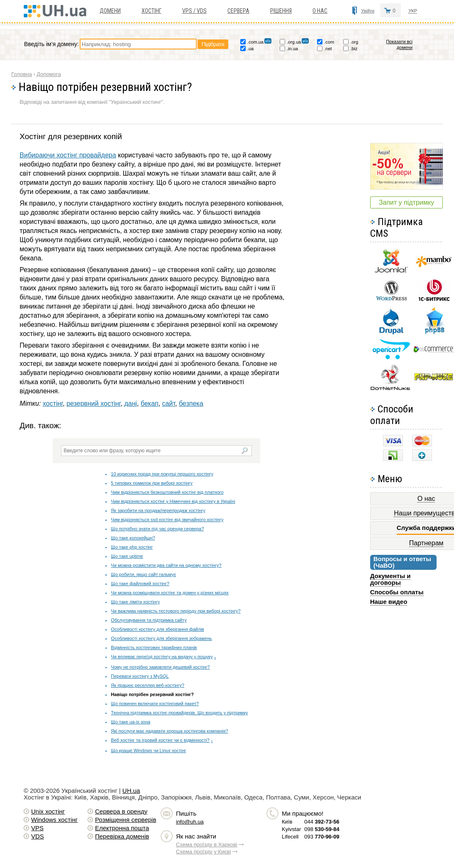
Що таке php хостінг (132, 547)
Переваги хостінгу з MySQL (140, 676)
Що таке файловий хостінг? (140, 584)
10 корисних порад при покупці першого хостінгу (162, 474)
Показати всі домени (399, 44)
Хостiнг (151, 11)
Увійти (368, 11)
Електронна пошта (122, 828)
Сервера (238, 11)
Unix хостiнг (48, 811)
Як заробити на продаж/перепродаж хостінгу (158, 510)
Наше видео (389, 602)
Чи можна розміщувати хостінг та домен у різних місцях (170, 593)
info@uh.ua (190, 822)
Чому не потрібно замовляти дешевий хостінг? (160, 667)
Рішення (281, 11)
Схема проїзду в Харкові (207, 845)
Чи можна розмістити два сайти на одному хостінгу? (166, 565)
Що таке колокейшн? (133, 538)
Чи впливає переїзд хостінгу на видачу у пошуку (162, 657)
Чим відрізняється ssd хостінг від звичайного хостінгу (167, 520)
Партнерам (426, 543)
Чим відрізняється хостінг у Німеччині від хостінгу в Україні (173, 501)
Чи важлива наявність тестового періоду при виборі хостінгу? (176, 611)
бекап (150, 403)
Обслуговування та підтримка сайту (149, 620)
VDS (38, 836)
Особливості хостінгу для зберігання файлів (157, 629)
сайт (169, 403)
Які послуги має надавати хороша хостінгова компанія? (169, 731)
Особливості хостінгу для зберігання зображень (161, 638)
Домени (110, 11)
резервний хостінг (93, 403)
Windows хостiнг (54, 820)
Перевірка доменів (122, 836)
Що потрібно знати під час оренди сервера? (157, 529)
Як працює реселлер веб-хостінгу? (148, 685)
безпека (191, 403)
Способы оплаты (397, 592)
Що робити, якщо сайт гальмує (143, 574)
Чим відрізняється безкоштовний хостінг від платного (167, 492)
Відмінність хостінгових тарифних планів (154, 647)
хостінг (53, 403)
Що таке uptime (127, 556)
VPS (37, 828)
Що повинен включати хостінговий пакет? (155, 704)
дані (131, 403)
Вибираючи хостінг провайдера (68, 155)
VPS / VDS (194, 11)
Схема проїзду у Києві (204, 852)
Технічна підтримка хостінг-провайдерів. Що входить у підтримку (179, 713)
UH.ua (131, 791)
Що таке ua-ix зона (131, 722)
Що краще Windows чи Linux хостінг (148, 750)
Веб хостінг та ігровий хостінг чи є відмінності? (160, 740)
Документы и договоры (391, 579)
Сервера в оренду (121, 811)
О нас (320, 11)
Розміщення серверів (126, 820)
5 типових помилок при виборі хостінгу (152, 483)
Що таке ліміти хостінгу (135, 602)
